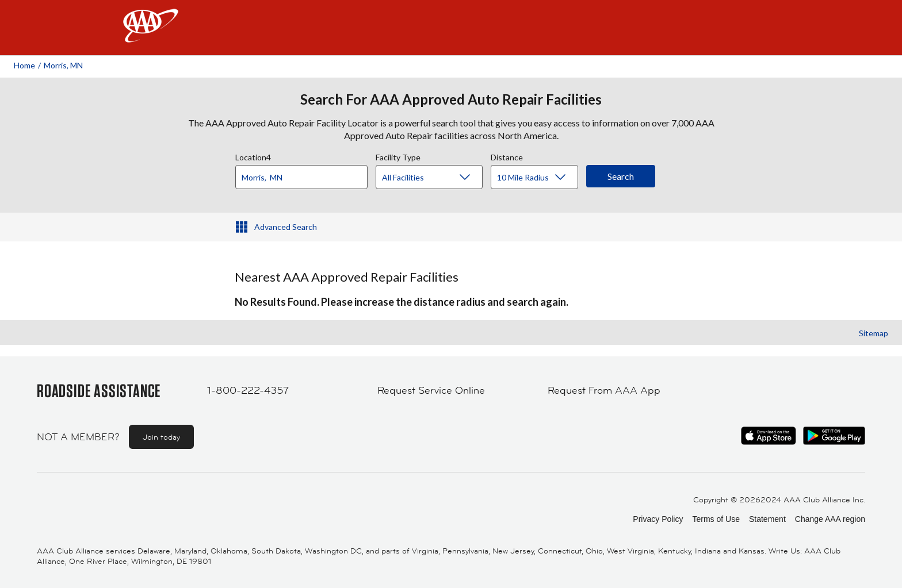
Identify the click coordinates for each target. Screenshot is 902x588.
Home (24, 65)
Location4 (253, 156)
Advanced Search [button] (286, 227)
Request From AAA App (604, 390)
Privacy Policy (658, 519)
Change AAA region (830, 519)
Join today (161, 437)
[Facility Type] (438, 178)
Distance (507, 156)
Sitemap (874, 333)
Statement (767, 519)
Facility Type (398, 156)
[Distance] (539, 178)
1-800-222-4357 (248, 390)
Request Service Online (431, 390)
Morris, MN (63, 65)
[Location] (301, 177)
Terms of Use (716, 519)
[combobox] (305, 174)
